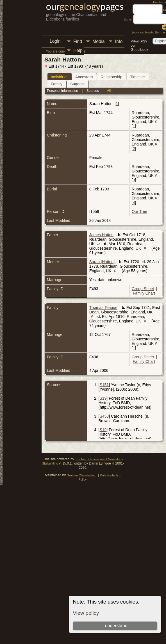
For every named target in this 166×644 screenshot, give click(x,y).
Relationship (111, 77)
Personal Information (62, 91)
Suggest (77, 84)
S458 (104, 416)
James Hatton (101, 235)
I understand (115, 626)
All (109, 91)
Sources (93, 91)
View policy (86, 613)
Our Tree (139, 211)
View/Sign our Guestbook (139, 42)
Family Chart (144, 293)
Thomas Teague (103, 308)
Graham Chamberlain (81, 475)
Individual (59, 77)
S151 (104, 385)
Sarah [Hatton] (102, 262)
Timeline (137, 77)
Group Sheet (143, 289)
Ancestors (84, 77)
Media (99, 41)
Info (119, 41)
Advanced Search (143, 32)
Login (55, 41)
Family (57, 84)
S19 (103, 398)
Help (78, 50)
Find (78, 41)
